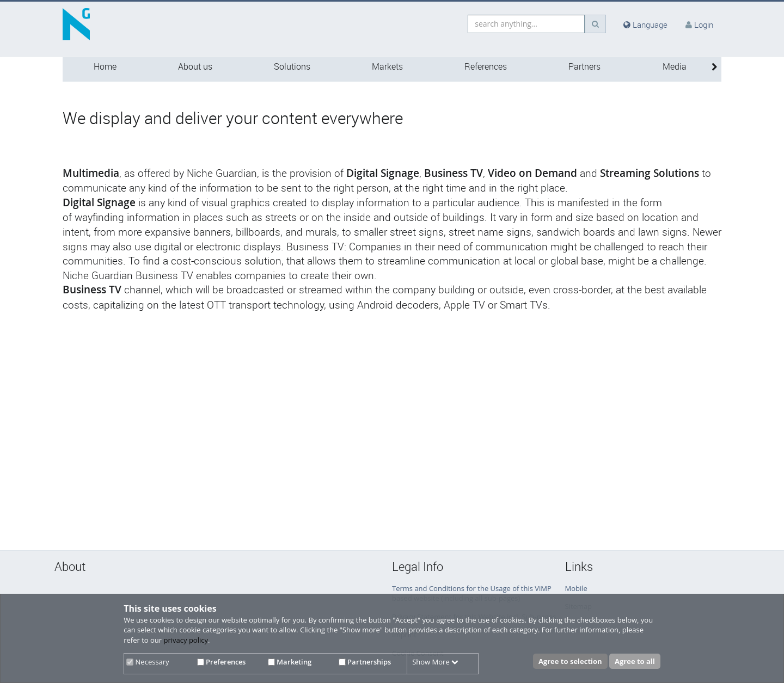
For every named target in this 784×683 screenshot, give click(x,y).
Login (704, 24)
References (486, 67)
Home (105, 67)
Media (675, 67)
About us (195, 67)
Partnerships (365, 662)
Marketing (290, 662)
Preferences (221, 662)
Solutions (292, 67)
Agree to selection (570, 661)
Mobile (576, 588)
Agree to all (635, 661)
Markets (387, 67)
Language (645, 24)
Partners (584, 67)
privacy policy (186, 640)
